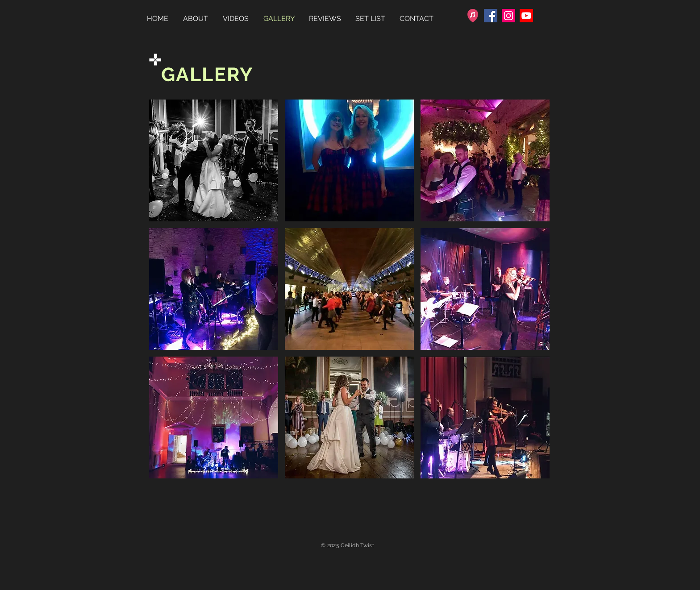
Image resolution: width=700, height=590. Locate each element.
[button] (214, 160)
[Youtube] (526, 16)
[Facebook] (491, 16)
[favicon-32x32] (473, 16)
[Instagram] (508, 16)
